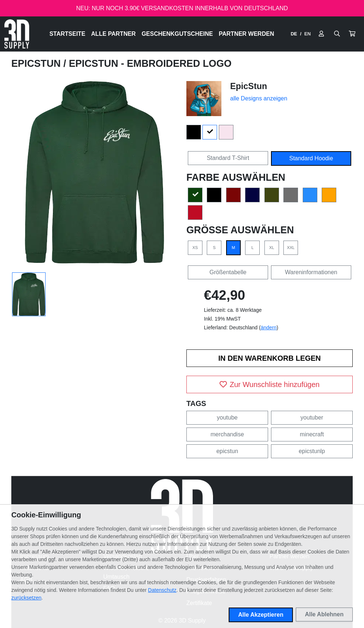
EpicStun (37, 64)
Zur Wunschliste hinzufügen (270, 384)
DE (294, 34)
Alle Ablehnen (324, 614)
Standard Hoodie (311, 158)
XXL (291, 248)
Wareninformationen (311, 272)
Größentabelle (228, 272)
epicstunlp (312, 451)
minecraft (312, 434)
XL (272, 248)
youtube (227, 418)
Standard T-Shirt (228, 158)
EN (307, 34)
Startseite (67, 34)
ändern (269, 328)
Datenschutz (162, 590)
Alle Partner (113, 34)
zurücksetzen (26, 598)
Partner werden (247, 34)
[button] (352, 34)
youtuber (312, 418)
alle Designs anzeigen (259, 98)
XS (195, 248)
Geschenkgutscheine (177, 34)
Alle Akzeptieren (261, 615)
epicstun (227, 451)
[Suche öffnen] (337, 34)
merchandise (227, 434)
